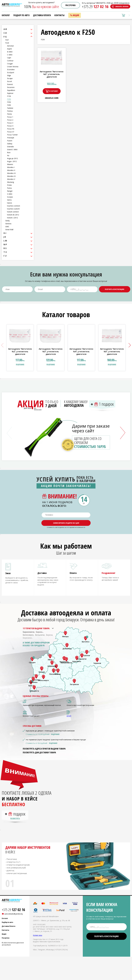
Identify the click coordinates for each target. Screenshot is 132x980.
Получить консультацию (115, 289)
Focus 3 (10, 123)
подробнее (20, 364)
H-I (5, 233)
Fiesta (9, 114)
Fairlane (10, 108)
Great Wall (9, 230)
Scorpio (10, 197)
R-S (5, 248)
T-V (5, 252)
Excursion (11, 87)
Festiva (10, 111)
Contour (10, 61)
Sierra (9, 200)
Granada (10, 147)
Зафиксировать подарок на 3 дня (66, 523)
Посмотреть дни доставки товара (39, 754)
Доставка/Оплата (42, 15)
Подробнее (55, 736)
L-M (5, 241)
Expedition (11, 90)
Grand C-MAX (12, 150)
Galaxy (10, 144)
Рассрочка (71, 5)
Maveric (10, 164)
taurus (10, 203)
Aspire (9, 49)
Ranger (10, 191)
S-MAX (10, 194)
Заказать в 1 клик (52, 98)
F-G (5, 37)
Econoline (11, 70)
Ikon (9, 152)
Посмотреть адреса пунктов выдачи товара (44, 751)
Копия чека (38, 939)
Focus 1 (10, 117)
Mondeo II (11, 170)
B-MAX (10, 52)
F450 (9, 105)
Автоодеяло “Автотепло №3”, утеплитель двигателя (51, 352)
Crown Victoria (13, 67)
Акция (76, 15)
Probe (9, 185)
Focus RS (11, 129)
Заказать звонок (122, 6)
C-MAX (10, 55)
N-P (5, 244)
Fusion (10, 141)
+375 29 (95, 7)
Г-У (5, 256)
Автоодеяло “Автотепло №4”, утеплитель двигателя (81, 352)
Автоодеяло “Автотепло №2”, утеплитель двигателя (20, 352)
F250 (9, 99)
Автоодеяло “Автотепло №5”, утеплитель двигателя (52, 74)
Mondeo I (11, 167)
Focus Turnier (12, 135)
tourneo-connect (14, 206)
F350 (9, 102)
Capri (9, 58)
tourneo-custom (13, 209)
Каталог (6, 15)
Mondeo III (11, 173)
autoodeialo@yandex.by (14, 918)
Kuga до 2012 (12, 158)
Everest (10, 84)
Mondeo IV (11, 176)
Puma (9, 188)
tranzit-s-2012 (12, 218)
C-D (5, 33)
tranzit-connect (13, 212)
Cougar (10, 64)
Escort (10, 81)
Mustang (10, 182)
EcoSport (11, 72)
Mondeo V (11, 179)
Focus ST (11, 132)
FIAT (7, 40)
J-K (5, 237)
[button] (129, 345)
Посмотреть (15, 822)
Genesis (8, 224)
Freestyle (11, 138)
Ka (8, 155)
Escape (10, 78)
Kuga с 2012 (12, 161)
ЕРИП (69, 718)
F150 (9, 96)
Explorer (10, 93)
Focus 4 (10, 126)
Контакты (59, 15)
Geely (7, 221)
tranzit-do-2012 (13, 215)
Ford (7, 43)
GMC (7, 227)
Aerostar (10, 46)
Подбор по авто (21, 15)
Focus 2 (10, 120)
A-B (5, 29)
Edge (9, 75)
